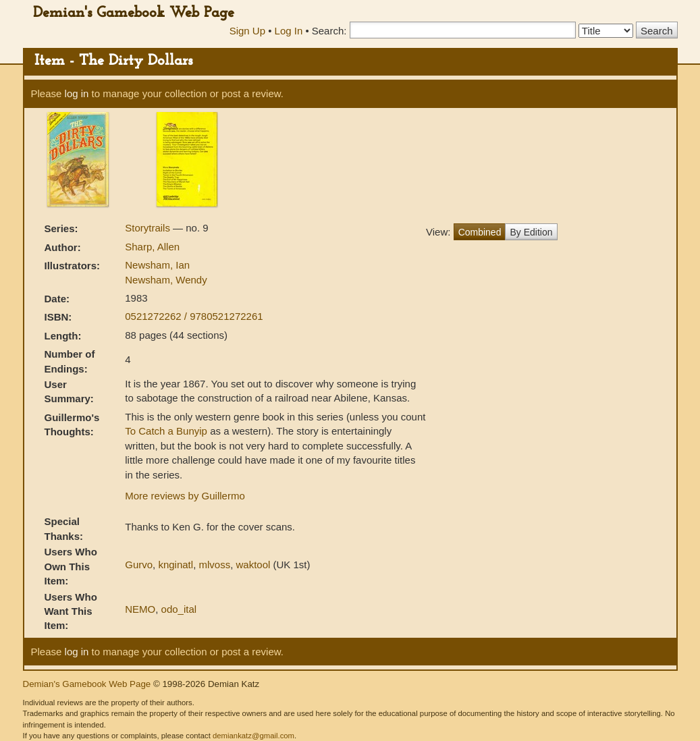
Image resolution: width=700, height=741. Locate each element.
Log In (289, 31)
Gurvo (139, 565)
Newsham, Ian (157, 265)
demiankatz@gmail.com (253, 736)
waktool (253, 565)
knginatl (176, 565)
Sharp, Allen (152, 247)
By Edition (531, 232)
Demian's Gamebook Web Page (134, 13)
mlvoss (214, 565)
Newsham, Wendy (166, 280)
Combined (480, 232)
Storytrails (149, 228)
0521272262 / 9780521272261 (194, 316)
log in (77, 93)
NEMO (140, 609)
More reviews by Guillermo (185, 496)
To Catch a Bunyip (166, 431)
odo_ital (179, 609)
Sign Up (247, 31)
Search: (329, 31)
